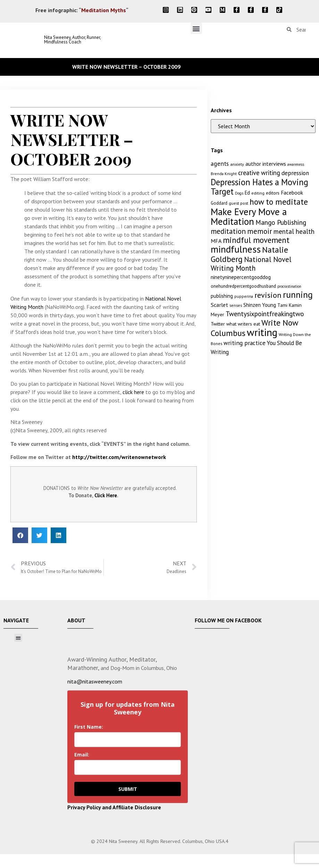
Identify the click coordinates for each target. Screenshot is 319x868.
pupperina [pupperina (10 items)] (244, 296)
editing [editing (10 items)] (258, 193)
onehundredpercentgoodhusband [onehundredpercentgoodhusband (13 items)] (243, 286)
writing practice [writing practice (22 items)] (245, 343)
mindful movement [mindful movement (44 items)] (256, 240)
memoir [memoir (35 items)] (260, 231)
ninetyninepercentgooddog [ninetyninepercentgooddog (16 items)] (241, 277)
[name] (128, 740)
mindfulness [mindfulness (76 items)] (236, 249)
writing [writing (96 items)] (262, 332)
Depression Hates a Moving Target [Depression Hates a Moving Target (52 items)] (259, 187)
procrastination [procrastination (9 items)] (289, 286)
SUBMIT (128, 789)
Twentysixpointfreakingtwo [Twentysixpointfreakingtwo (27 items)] (265, 314)
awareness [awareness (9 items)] (296, 164)
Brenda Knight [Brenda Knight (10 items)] (224, 174)
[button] (196, 28)
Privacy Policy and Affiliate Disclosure (114, 807)
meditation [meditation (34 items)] (228, 231)
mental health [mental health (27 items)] (294, 231)
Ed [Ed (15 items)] (247, 193)
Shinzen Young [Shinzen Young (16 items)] (260, 305)
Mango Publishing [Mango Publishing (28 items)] (281, 222)
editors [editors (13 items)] (273, 193)
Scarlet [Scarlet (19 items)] (219, 305)
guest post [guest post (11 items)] (238, 203)
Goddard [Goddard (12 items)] (219, 203)
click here (133, 392)
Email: (82, 755)
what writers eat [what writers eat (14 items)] (243, 324)
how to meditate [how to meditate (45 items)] (279, 202)
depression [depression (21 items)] (295, 173)
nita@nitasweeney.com (95, 681)
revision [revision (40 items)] (268, 295)
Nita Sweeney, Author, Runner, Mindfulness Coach (72, 40)
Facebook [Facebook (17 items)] (292, 193)
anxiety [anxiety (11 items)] (237, 164)
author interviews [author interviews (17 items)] (266, 164)
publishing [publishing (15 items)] (222, 296)
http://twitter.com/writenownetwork (119, 457)
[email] (128, 767)
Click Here (106, 495)
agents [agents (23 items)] (220, 163)
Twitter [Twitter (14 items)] (218, 324)
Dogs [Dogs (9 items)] (239, 193)
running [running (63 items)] (298, 294)
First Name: (89, 727)
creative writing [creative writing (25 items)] (259, 173)
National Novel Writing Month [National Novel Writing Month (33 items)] (251, 264)
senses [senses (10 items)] (236, 305)
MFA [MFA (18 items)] (216, 241)
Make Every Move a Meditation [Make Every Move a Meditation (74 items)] (249, 216)
